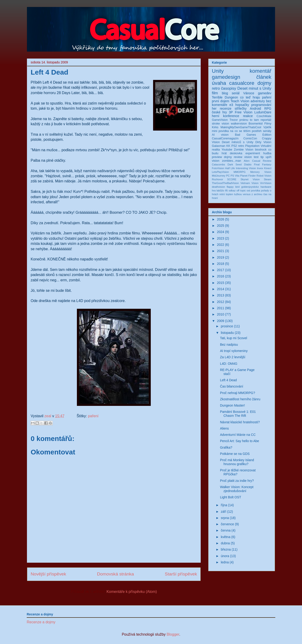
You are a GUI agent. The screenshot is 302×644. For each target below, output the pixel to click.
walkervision (239, 124)
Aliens (224, 428)
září (223, 512)
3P (231, 112)
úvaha (219, 83)
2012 (221, 302)
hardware (266, 187)
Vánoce (249, 93)
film (215, 93)
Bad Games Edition (253, 135)
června (226, 530)
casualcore (242, 83)
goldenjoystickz (250, 187)
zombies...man (232, 161)
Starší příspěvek (181, 574)
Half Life (230, 168)
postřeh (257, 131)
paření (93, 416)
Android (255, 108)
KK (228, 146)
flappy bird (233, 187)
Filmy (268, 124)
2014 (221, 289)
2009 (221, 321)
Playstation (253, 146)
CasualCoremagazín (225, 138)
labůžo (220, 191)
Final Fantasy (263, 164)
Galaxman (218, 146)
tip (262, 157)
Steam (268, 179)
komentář (261, 71)
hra (214, 191)
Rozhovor (217, 179)
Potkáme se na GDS (235, 454)
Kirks (215, 127)
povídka (256, 191)
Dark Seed (235, 164)
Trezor (234, 120)
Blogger (173, 634)
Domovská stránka (115, 574)
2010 (221, 314)
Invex (260, 168)
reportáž (266, 120)
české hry (219, 112)
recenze (226, 108)
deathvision (218, 187)
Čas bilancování (232, 386)
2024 (221, 232)
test (256, 157)
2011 (221, 308)
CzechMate (264, 116)
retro (216, 88)
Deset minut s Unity (254, 88)
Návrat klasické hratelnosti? (240, 422)
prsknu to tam (249, 120)
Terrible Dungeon (225, 97)
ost (248, 191)
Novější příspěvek (48, 574)
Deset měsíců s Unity (238, 142)
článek (264, 77)
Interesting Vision (246, 168)
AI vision (220, 135)
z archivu (257, 194)
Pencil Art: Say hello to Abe (240, 441)
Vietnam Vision (249, 183)
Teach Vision (240, 101)
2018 (221, 264)
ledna (225, 562)
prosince (227, 326)
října (224, 505)
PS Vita (235, 176)
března (226, 549)
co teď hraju (250, 97)
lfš (226, 191)
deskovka (236, 153)
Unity (218, 71)
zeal (48, 416)
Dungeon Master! (232, 405)
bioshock (261, 150)
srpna (225, 518)
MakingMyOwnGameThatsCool (241, 127)
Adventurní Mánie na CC (238, 435)
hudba (267, 153)
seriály (267, 131)
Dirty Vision (263, 142)
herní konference (226, 116)
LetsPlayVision (220, 172)
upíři (269, 157)
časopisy (228, 88)
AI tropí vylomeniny (234, 351)
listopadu (227, 333)
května (225, 537)
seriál (235, 93)
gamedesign (226, 77)
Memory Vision (261, 172)
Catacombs (218, 164)
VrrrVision (266, 183)
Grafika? (226, 447)
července (227, 524)
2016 (221, 276)
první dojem (221, 101)
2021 (221, 251)
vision (216, 161)
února (225, 556)
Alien (247, 161)
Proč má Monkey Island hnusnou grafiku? (237, 462)
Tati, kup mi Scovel (234, 338)
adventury (258, 101)
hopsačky (242, 105)
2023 (221, 238)
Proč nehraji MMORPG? (238, 393)
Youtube (227, 150)
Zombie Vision (244, 150)
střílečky (241, 108)
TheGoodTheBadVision (225, 183)
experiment (253, 153)
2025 (221, 226)
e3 (231, 105)
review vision (243, 157)
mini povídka (220, 131)
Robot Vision (264, 176)
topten (229, 194)
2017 (221, 270)
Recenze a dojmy (41, 622)
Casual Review (262, 161)
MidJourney (219, 176)
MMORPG (240, 172)
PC (228, 176)
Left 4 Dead (228, 380)
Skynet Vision (250, 179)
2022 (221, 245)
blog (225, 93)
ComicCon (250, 138)
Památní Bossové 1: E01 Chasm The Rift (238, 414)
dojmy (264, 83)
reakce (248, 116)
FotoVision (218, 168)
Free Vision (244, 112)
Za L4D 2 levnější (233, 357)
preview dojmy (222, 157)
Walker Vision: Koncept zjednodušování (237, 489)
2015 (221, 283)
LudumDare (263, 112)
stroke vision (220, 124)
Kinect (268, 168)
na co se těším (240, 131)
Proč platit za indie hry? (237, 481)
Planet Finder (248, 176)
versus (247, 194)
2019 (221, 257)
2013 (221, 295)
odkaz (232, 191)
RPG (268, 108)
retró (222, 194)
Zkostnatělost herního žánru (240, 399)
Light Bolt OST (231, 497)
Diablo (248, 164)
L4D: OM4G (229, 364)
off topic (241, 191)
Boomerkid (256, 124)
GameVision (220, 120)
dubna (225, 543)
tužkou (238, 194)
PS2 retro (238, 146)
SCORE (232, 179)
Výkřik (267, 127)
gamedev (265, 93)
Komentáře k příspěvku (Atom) (132, 592)
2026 (221, 219)
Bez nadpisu (229, 345)
